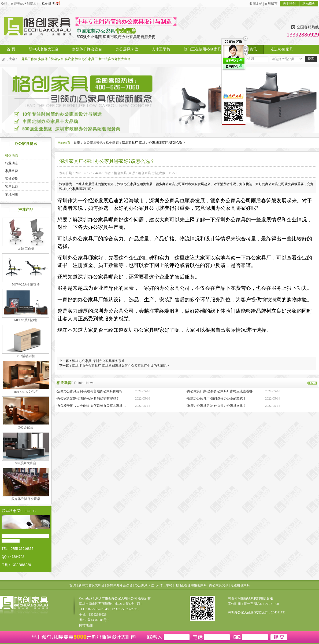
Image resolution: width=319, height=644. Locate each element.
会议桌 (69, 59)
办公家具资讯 (93, 143)
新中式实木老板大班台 (114, 59)
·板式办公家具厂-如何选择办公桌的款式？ (216, 398)
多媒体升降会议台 (51, 59)
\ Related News (83, 383)
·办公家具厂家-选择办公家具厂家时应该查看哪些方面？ (226, 391)
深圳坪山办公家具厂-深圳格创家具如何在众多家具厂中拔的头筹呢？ (121, 366)
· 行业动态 (11, 163)
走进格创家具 (240, 585)
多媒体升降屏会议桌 (26, 499)
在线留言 (271, 4)
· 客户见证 (11, 186)
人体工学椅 (164, 585)
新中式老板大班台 (91, 585)
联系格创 (309, 3)
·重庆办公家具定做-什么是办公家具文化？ (216, 406)
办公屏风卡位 (144, 585)
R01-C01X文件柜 (26, 392)
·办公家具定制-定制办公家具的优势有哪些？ (88, 398)
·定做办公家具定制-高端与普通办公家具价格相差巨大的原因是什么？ (105, 391)
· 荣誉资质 (11, 179)
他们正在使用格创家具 (191, 585)
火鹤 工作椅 (26, 249)
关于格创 (289, 3)
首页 (77, 143)
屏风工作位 (29, 59)
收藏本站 (256, 4)
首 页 (73, 585)
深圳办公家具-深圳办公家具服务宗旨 (98, 361)
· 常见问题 (11, 194)
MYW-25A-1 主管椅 (26, 284)
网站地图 (86, 625)
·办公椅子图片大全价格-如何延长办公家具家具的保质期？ (97, 406)
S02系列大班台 (26, 463)
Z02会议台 (26, 427)
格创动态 (112, 143)
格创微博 (51, 4)
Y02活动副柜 (26, 356)
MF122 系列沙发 (26, 320)
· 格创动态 (11, 155)
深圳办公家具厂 (86, 59)
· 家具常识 (11, 171)
